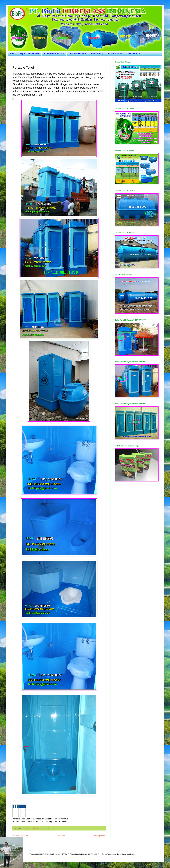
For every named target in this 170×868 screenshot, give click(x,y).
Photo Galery (97, 54)
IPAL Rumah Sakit (78, 54)
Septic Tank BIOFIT (30, 54)
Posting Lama (99, 836)
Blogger (136, 854)
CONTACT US (133, 54)
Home (13, 54)
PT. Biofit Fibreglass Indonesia (33, 828)
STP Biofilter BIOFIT (54, 54)
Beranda (61, 836)
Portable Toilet (115, 54)
